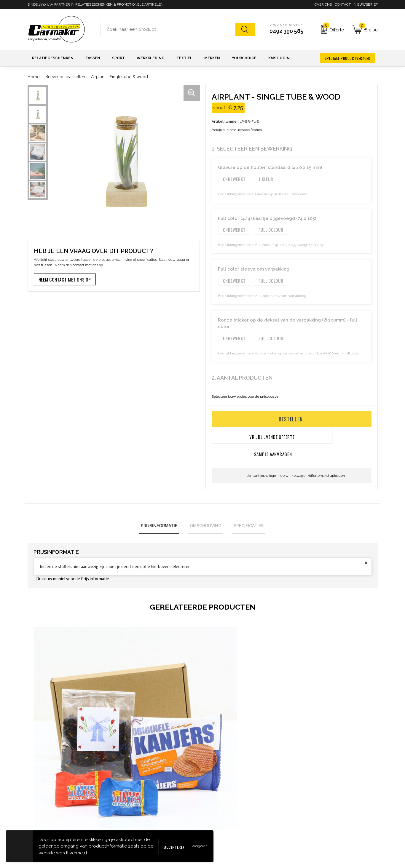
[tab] (163, 510)
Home (34, 77)
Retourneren (217, 821)
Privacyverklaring (310, 811)
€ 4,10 (311, 737)
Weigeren (200, 846)
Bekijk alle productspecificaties (239, 130)
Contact (343, 4)
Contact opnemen (221, 792)
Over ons (323, 4)
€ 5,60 (224, 723)
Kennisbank (127, 811)
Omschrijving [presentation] (206, 509)
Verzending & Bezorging (227, 811)
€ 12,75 (137, 729)
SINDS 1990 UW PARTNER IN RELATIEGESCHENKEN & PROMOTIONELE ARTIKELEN (95, 4)
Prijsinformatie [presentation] (163, 509)
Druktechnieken (131, 821)
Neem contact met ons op (65, 279)
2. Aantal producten (242, 378)
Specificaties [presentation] (245, 509)
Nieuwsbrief (366, 4)
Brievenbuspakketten (65, 77)
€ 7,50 (48, 713)
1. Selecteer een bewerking (252, 149)
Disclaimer (304, 821)
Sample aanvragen (222, 802)
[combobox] (168, 29)
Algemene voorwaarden (316, 792)
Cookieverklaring (309, 802)
